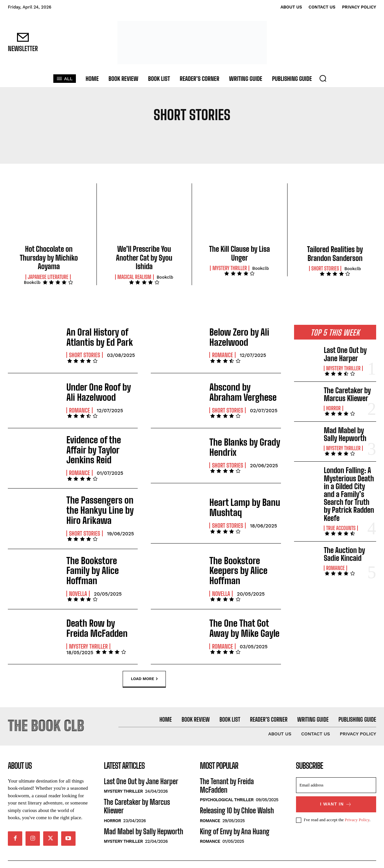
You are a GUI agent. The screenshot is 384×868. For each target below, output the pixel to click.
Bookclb (32, 282)
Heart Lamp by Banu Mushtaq (240, 502)
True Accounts (341, 528)
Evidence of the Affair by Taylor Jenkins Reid (100, 447)
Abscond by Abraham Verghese (242, 392)
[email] (336, 773)
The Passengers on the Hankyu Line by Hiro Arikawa (101, 503)
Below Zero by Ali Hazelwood (235, 337)
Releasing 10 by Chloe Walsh (237, 799)
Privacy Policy (357, 808)
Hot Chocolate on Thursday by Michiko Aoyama (49, 258)
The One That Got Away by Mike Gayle (244, 613)
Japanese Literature (48, 277)
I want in (336, 793)
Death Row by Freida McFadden (97, 613)
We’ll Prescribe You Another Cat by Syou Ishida (144, 258)
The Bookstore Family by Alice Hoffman (99, 558)
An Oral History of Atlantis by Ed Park (95, 337)
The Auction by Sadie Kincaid (344, 554)
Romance (222, 354)
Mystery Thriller (229, 268)
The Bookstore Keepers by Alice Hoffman (244, 558)
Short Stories (325, 268)
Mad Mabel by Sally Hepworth (345, 434)
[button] (323, 78)
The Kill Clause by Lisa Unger (239, 253)
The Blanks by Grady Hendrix (240, 447)
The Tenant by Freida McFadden (227, 774)
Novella (78, 575)
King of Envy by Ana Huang (235, 820)
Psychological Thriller (227, 788)
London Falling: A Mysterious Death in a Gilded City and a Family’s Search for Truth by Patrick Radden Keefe (349, 494)
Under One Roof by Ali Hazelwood (98, 392)
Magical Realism (134, 277)
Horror (333, 408)
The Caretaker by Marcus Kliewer (347, 394)
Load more (144, 664)
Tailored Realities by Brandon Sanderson (335, 254)
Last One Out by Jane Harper (345, 354)
